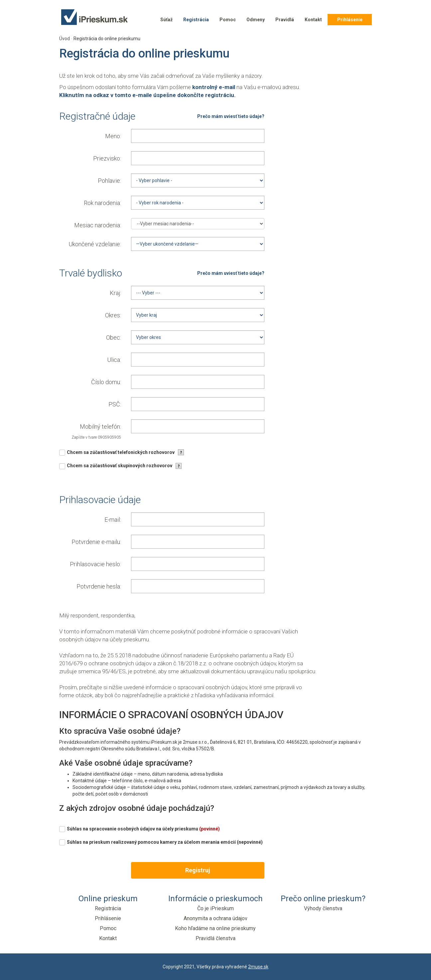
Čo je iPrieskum (215, 908)
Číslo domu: (106, 382)
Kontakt (313, 20)
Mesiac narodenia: (98, 225)
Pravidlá (285, 20)
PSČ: (115, 404)
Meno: (113, 136)
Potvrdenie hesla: (99, 586)
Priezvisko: (107, 158)
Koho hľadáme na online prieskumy (215, 928)
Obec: (114, 337)
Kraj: (115, 293)
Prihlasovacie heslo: (95, 564)
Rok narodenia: (102, 203)
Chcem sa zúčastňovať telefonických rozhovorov (121, 452)
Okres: (113, 315)
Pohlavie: (109, 181)
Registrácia (196, 20)
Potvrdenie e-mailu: (96, 542)
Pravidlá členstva (215, 938)
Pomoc (228, 20)
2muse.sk (258, 967)
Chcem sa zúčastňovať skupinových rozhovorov (120, 466)
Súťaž (166, 20)
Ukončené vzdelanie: (95, 244)
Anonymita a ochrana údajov (215, 918)
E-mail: (113, 520)
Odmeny (256, 20)
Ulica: (114, 360)
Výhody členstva (323, 908)
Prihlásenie (350, 20)
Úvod (65, 39)
